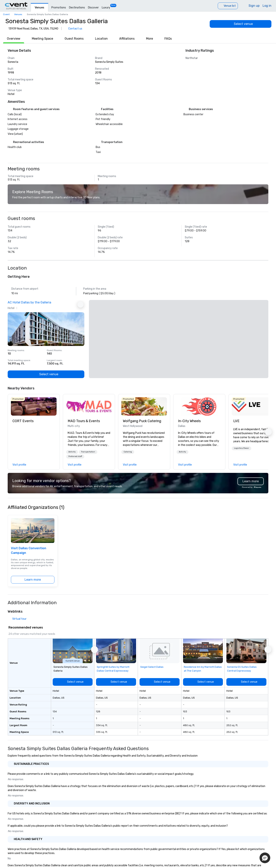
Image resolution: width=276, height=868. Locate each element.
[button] (72, 452)
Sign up (254, 6)
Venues (39, 8)
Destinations (77, 8)
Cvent (6, 14)
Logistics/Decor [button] (242, 448)
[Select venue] (241, 24)
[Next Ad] (80, 305)
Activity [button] (72, 452)
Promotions (59, 8)
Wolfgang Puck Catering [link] (142, 421)
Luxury (106, 8)
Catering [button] (128, 452)
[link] (34, 406)
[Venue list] (228, 6)
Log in (267, 6)
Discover (93, 8)
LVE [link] (236, 421)
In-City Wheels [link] (189, 421)
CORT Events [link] (23, 421)
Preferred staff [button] (75, 456)
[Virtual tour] (17, 619)
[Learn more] (33, 580)
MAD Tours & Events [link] (84, 421)
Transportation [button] (88, 452)
